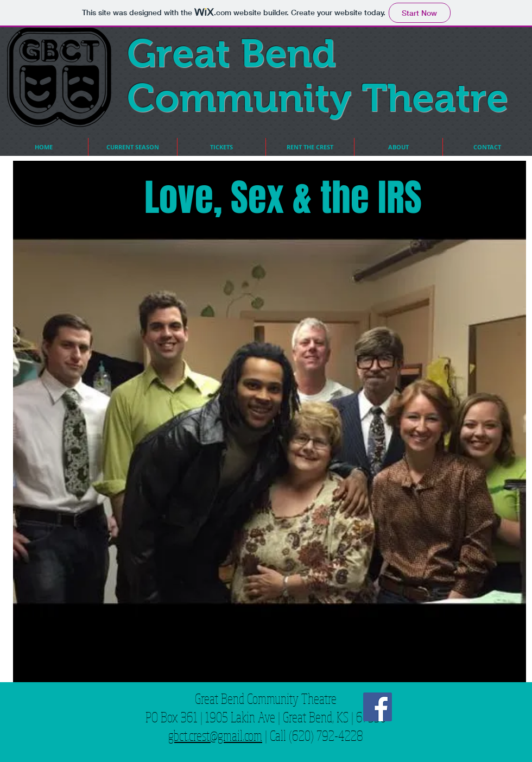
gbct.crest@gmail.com (215, 735)
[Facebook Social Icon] (378, 707)
